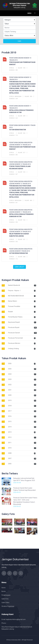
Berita (4, 591)
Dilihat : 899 (28, 96)
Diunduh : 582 (13, 155)
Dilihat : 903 (22, 172)
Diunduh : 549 (13, 99)
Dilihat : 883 (28, 200)
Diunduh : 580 (13, 70)
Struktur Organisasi (8, 606)
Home (4, 588)
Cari (19, 41)
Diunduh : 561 (13, 203)
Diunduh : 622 (13, 118)
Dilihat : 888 (22, 257)
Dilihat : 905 (22, 68)
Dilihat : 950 (22, 220)
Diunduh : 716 (13, 259)
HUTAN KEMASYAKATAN (18, 130)
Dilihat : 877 (22, 153)
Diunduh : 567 (13, 174)
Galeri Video (5, 603)
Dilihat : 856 (22, 133)
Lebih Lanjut (19, 267)
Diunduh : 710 (13, 135)
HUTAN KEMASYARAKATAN (19, 253)
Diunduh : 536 (13, 242)
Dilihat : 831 (22, 239)
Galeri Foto (5, 599)
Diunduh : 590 (13, 222)
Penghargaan (6, 595)
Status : (12, 68)
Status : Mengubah (15, 96)
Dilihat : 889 (22, 116)
